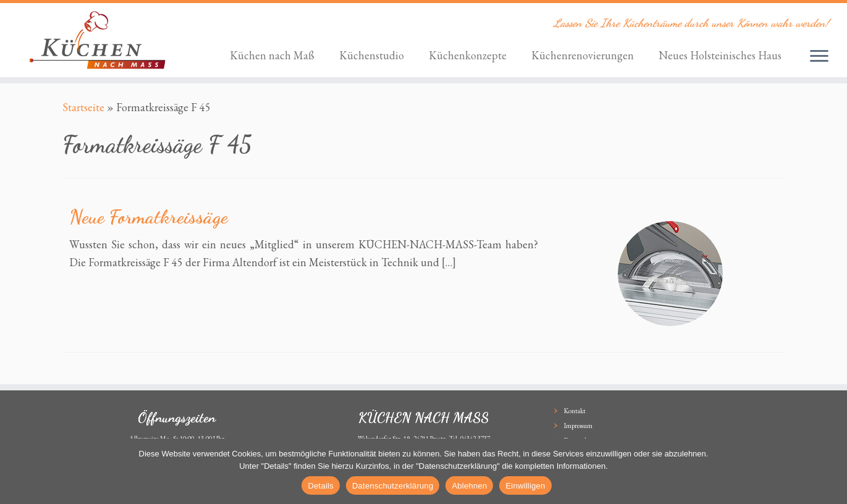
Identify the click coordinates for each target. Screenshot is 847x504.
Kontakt (575, 411)
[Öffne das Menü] (819, 57)
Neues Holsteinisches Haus (720, 55)
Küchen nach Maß (272, 55)
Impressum (578, 426)
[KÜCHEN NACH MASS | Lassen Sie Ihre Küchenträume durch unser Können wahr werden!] (98, 40)
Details (321, 486)
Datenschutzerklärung (393, 486)
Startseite (83, 107)
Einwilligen (525, 486)
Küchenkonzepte (468, 55)
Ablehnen (469, 486)
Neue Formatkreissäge (149, 217)
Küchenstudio (372, 55)
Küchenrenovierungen (583, 55)
